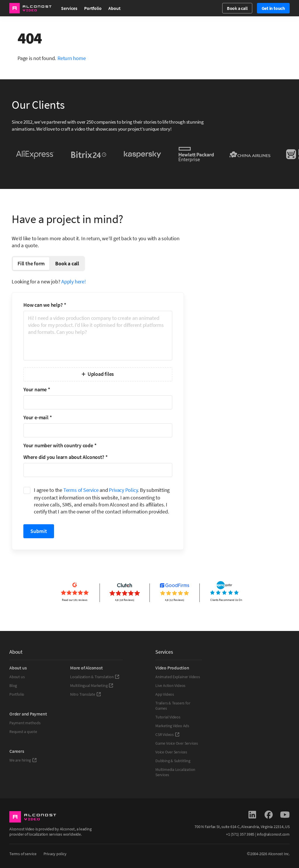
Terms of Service (81, 490)
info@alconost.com (273, 834)
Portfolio (93, 8)
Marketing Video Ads (172, 726)
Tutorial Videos (168, 717)
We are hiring (23, 760)
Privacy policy (55, 854)
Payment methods (25, 723)
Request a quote (23, 732)
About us (17, 677)
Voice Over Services (171, 752)
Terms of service (23, 854)
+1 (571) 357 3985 (240, 834)
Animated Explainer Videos (178, 677)
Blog (13, 685)
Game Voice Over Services (177, 743)
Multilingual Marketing (92, 685)
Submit (39, 531)
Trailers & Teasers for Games (173, 706)
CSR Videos (167, 734)
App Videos (165, 694)
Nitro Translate (86, 694)
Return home (72, 58)
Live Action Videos (170, 685)
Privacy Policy (123, 490)
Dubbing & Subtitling (173, 761)
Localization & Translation (95, 677)
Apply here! (74, 282)
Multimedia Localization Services (175, 772)
